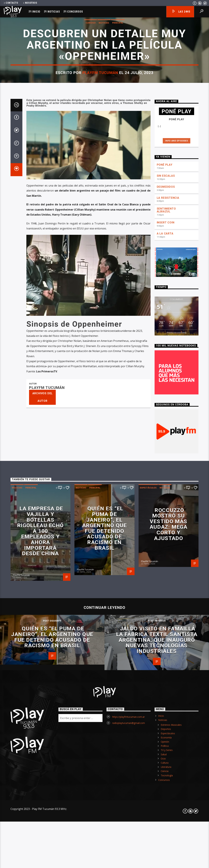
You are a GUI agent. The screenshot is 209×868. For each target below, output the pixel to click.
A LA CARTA (165, 669)
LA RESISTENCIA (168, 633)
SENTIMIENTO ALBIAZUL (166, 645)
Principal (118, 223)
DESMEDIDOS (166, 622)
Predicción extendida (177, 768)
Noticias (54, 12)
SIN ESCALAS (166, 611)
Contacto (11, 3)
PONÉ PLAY (165, 600)
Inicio (36, 12)
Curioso (91, 223)
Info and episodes (176, 576)
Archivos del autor (43, 832)
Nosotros (30, 3)
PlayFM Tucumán (100, 273)
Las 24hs (181, 12)
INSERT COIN (166, 658)
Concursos (75, 12)
